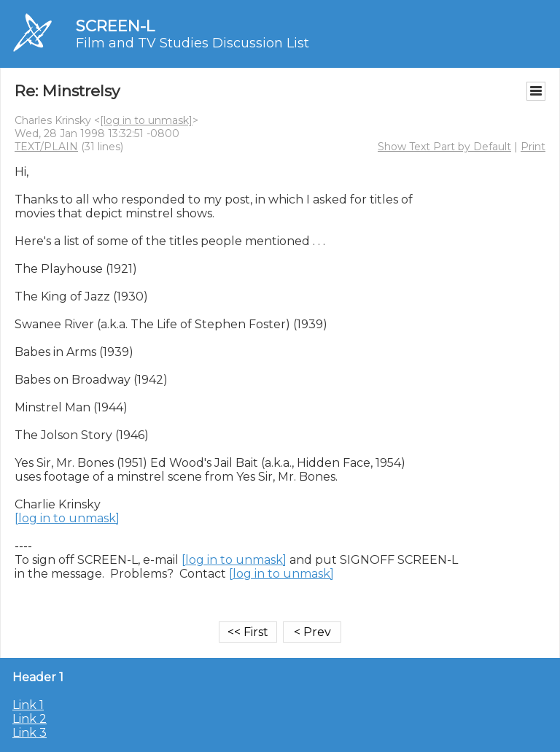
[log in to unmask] (146, 120)
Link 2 (30, 719)
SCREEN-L (115, 26)
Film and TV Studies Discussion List (192, 43)
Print (533, 147)
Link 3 (30, 733)
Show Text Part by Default (444, 147)
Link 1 (28, 705)
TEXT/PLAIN (46, 147)
